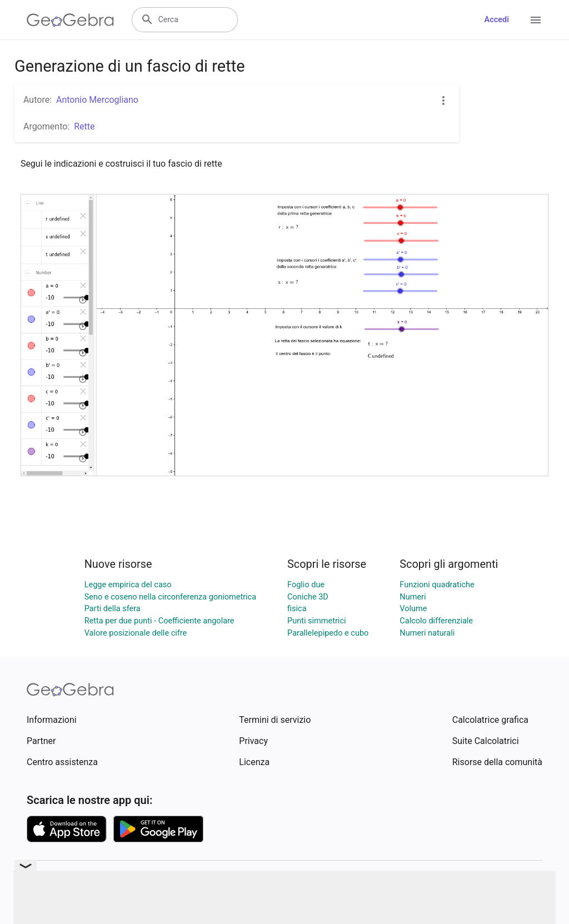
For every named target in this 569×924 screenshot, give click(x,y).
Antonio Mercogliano (97, 100)
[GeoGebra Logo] (70, 20)
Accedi (496, 20)
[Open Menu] (536, 20)
